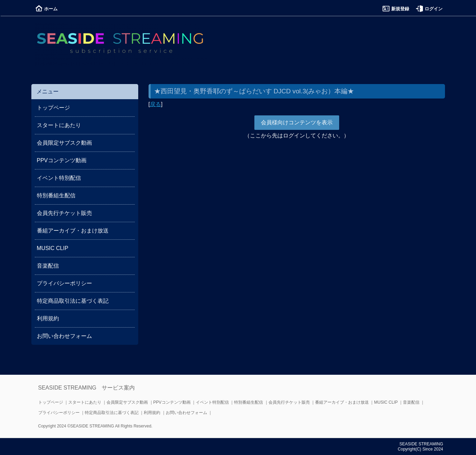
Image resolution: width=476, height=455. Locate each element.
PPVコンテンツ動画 (62, 160)
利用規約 (48, 318)
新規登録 (396, 9)
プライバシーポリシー (64, 283)
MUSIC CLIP (53, 248)
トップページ (53, 108)
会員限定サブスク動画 (64, 143)
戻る (155, 104)
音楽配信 (48, 266)
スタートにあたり (59, 125)
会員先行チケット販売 (64, 213)
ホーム (47, 9)
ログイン (429, 9)
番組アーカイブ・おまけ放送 (73, 231)
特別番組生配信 (56, 195)
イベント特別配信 (59, 178)
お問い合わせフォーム (64, 336)
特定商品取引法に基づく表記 (73, 301)
